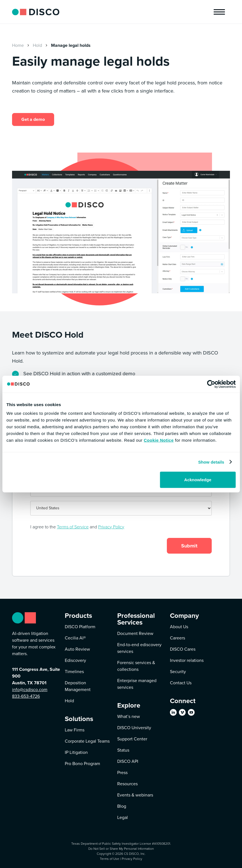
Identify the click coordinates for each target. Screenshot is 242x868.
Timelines (74, 672)
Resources (127, 784)
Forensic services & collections (136, 666)
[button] (219, 12)
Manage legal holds (71, 45)
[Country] (121, 508)
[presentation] (63, 546)
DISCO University (134, 728)
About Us (179, 627)
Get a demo (33, 119)
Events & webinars (135, 795)
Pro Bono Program (82, 764)
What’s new (129, 716)
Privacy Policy (111, 527)
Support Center (132, 739)
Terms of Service (73, 527)
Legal (123, 817)
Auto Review (77, 649)
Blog (122, 806)
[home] (36, 12)
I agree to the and (77, 527)
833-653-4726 (26, 696)
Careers (178, 638)
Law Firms (75, 730)
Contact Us (181, 683)
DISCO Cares (183, 649)
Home (18, 45)
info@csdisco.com (30, 689)
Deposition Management (78, 686)
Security (178, 672)
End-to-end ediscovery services (139, 648)
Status (123, 750)
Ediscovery (75, 660)
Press (122, 773)
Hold (37, 45)
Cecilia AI (75, 638)
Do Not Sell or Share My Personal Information (121, 849)
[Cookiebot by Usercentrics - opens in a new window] (211, 384)
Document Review (135, 633)
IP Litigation (76, 752)
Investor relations (187, 660)
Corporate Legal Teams (87, 741)
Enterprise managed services (137, 684)
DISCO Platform (80, 627)
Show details (211, 462)
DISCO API (128, 761)
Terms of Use (110, 859)
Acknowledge (198, 480)
